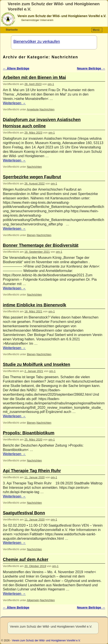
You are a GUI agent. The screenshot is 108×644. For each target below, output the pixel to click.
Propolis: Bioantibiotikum (29, 433)
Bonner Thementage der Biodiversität (41, 245)
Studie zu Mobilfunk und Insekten (37, 365)
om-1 (51, 84)
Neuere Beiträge (91, 68)
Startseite (12, 30)
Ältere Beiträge (16, 68)
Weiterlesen (14, 103)
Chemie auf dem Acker (26, 560)
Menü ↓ (97, 30)
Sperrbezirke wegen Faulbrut (32, 177)
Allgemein (33, 600)
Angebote (33, 109)
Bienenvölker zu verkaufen (37, 42)
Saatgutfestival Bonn (24, 513)
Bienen (31, 235)
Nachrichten (47, 109)
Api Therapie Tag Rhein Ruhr (32, 471)
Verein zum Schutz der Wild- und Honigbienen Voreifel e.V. (46, 641)
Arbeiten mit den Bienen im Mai (34, 77)
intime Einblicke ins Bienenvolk (34, 305)
